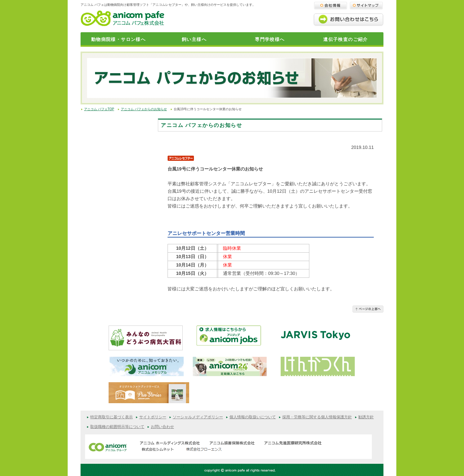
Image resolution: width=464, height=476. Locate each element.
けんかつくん (318, 366)
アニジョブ (234, 338)
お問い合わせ (162, 427)
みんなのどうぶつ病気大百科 (146, 338)
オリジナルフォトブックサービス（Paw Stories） (149, 394)
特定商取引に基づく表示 (111, 417)
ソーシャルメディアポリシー (198, 417)
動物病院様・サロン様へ (118, 39)
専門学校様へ (270, 39)
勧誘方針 (366, 417)
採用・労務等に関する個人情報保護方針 (317, 417)
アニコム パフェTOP (99, 109)
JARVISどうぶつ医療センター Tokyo (315, 337)
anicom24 (230, 366)
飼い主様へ (194, 39)
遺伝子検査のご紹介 (346, 39)
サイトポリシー (153, 417)
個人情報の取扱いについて (253, 417)
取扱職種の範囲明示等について (117, 427)
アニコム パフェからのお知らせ (144, 109)
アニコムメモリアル (147, 366)
